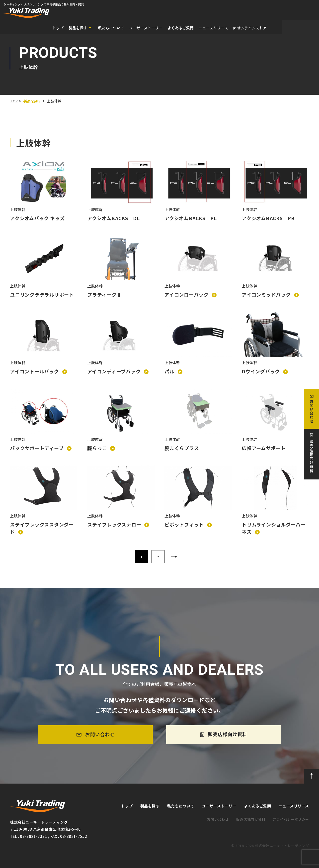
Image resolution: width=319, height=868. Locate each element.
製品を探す (33, 101)
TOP (14, 101)
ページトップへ (312, 776)
